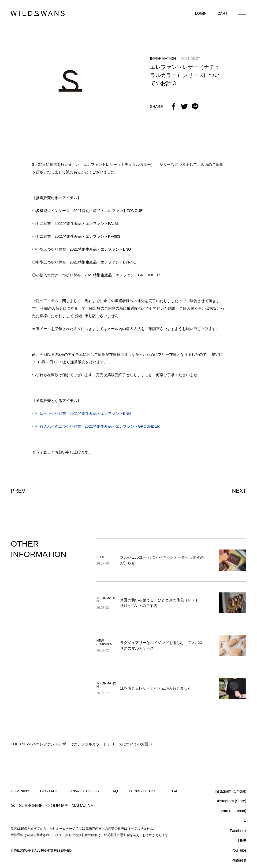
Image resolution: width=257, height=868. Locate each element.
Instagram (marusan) (229, 811)
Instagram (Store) (232, 801)
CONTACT (49, 791)
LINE (242, 841)
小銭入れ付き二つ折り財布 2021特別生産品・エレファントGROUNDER (98, 426)
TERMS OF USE (143, 791)
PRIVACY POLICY (84, 791)
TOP (14, 744)
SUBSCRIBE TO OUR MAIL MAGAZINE (52, 806)
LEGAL (174, 791)
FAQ (114, 791)
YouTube (239, 850)
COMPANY (20, 791)
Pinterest (239, 860)
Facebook (238, 831)
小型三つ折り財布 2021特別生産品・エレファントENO (83, 413)
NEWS (27, 744)
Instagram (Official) (230, 791)
